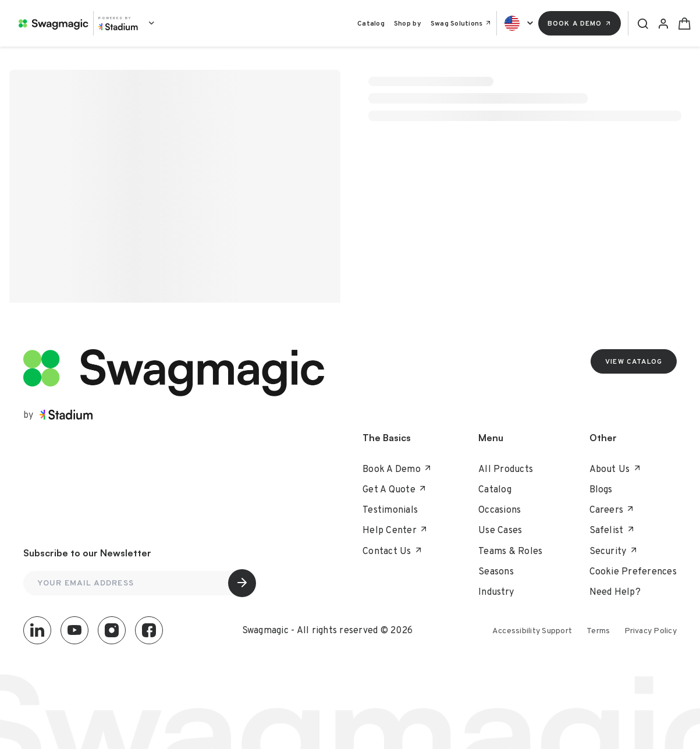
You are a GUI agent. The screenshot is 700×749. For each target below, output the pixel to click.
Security (614, 551)
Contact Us (392, 551)
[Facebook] (149, 630)
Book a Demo (580, 23)
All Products (506, 469)
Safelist (612, 530)
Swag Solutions (461, 23)
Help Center (395, 530)
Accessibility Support (532, 630)
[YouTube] (74, 630)
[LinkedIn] (37, 630)
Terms (598, 630)
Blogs (601, 489)
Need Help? (615, 592)
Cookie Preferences (633, 571)
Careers (612, 510)
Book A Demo (397, 469)
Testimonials (390, 510)
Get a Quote (395, 489)
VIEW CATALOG (634, 361)
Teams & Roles (510, 551)
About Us (615, 469)
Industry (496, 592)
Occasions (500, 510)
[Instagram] (112, 630)
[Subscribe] (242, 583)
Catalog (371, 23)
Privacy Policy (651, 630)
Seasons (496, 571)
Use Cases (500, 530)
